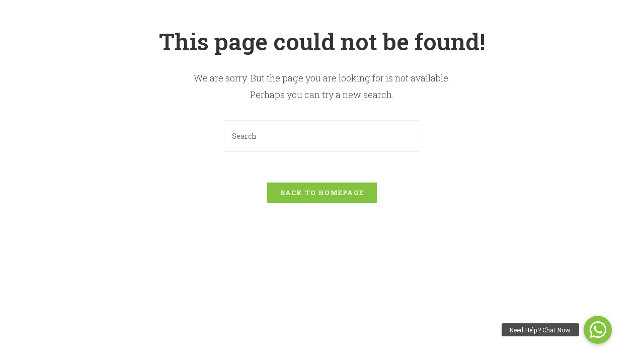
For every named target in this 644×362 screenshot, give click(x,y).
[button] (598, 330)
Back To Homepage (322, 193)
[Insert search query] (322, 136)
